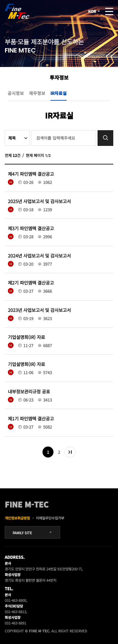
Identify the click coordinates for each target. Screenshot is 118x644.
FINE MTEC (17, 11)
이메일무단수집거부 (50, 518)
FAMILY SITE (32, 533)
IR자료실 (59, 93)
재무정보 (37, 93)
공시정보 (16, 93)
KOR (94, 11)
